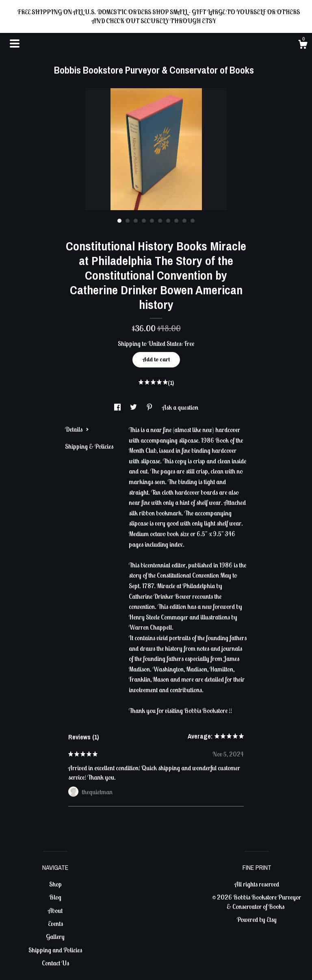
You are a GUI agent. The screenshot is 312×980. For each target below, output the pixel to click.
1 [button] (119, 221)
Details (77, 429)
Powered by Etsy (257, 919)
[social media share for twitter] (134, 407)
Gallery (55, 937)
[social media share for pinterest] (150, 407)
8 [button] (176, 221)
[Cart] (303, 46)
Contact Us (55, 963)
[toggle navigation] (15, 43)
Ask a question (180, 407)
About (55, 910)
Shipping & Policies (89, 446)
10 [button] (193, 221)
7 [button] (168, 221)
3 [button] (136, 221)
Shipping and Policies (55, 950)
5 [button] (152, 221)
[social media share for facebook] (118, 407)
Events (55, 924)
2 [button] (128, 221)
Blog (55, 897)
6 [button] (160, 221)
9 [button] (184, 221)
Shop (55, 884)
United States (165, 343)
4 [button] (144, 221)
